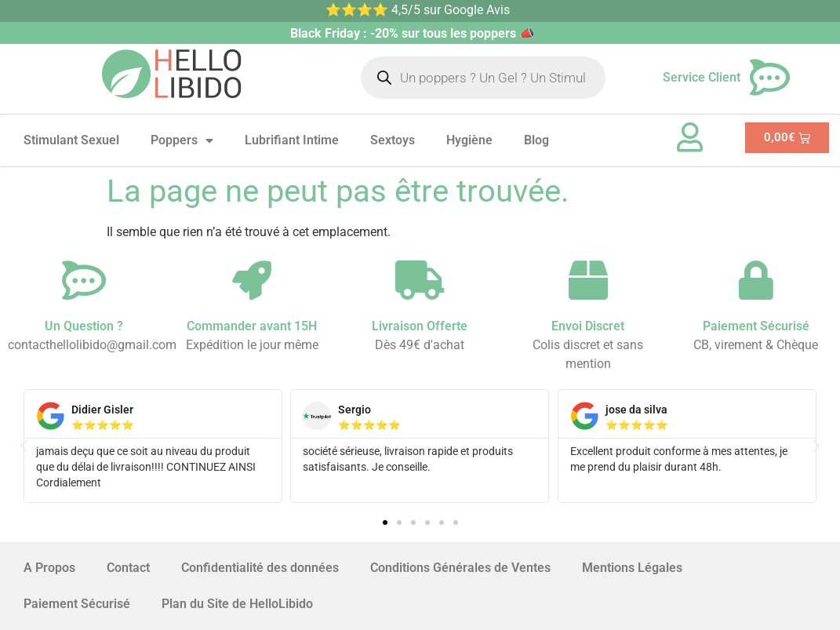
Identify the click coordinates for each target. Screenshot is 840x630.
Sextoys (393, 140)
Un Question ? (84, 326)
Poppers (182, 140)
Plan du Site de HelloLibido (237, 604)
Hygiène (469, 140)
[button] (24, 446)
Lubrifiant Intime (292, 140)
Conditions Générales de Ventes (460, 568)
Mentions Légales (632, 568)
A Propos (49, 568)
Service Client (702, 77)
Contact (128, 568)
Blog (536, 140)
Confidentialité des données (260, 568)
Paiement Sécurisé (77, 604)
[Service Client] (770, 78)
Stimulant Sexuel (71, 140)
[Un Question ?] (84, 280)
